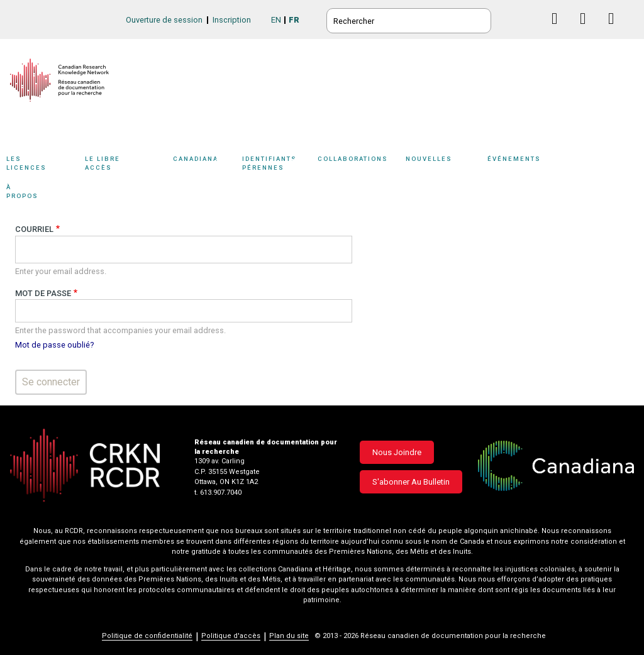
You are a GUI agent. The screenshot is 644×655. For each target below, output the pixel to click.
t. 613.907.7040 (218, 493)
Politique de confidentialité (147, 636)
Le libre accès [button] (126, 165)
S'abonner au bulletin (411, 482)
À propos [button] (36, 193)
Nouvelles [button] (443, 165)
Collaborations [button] (362, 165)
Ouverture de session (164, 20)
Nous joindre (397, 452)
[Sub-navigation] (39, 166)
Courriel (34, 229)
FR (294, 20)
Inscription (232, 20)
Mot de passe (43, 293)
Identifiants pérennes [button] (277, 165)
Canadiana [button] (204, 165)
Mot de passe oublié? (54, 345)
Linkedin (588, 30)
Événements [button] (534, 165)
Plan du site (289, 636)
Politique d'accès (231, 636)
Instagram (616, 30)
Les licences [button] (42, 165)
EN (276, 20)
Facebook (559, 30)
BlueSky (531, 19)
